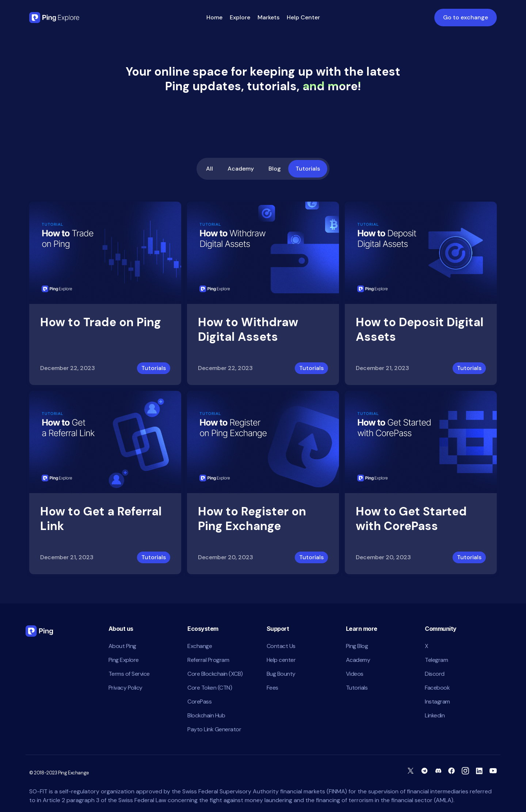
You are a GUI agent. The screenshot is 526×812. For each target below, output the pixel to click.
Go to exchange (466, 17)
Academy (241, 169)
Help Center (303, 17)
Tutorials (308, 169)
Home (214, 17)
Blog (275, 169)
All (209, 169)
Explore (240, 17)
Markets (268, 17)
